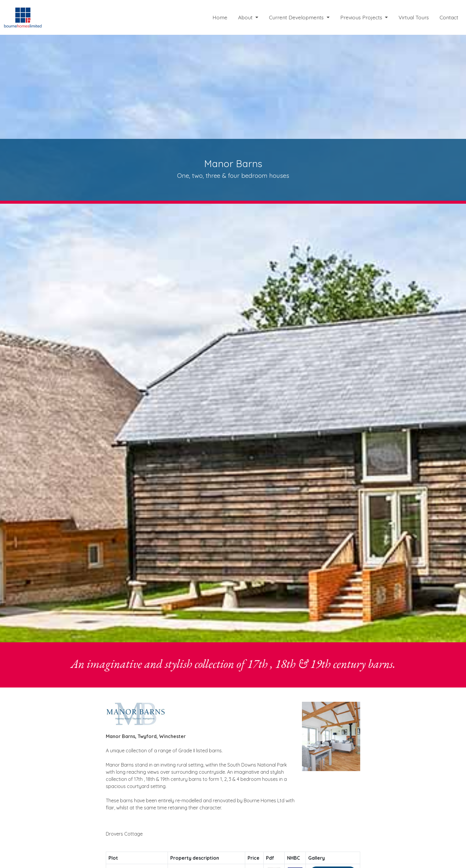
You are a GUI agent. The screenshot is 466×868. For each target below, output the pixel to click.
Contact (449, 17)
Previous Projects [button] (362, 17)
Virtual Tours (414, 17)
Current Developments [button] (297, 17)
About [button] (246, 17)
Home (220, 17)
